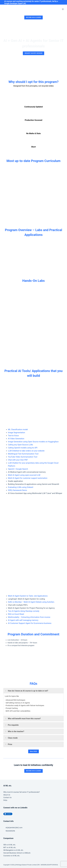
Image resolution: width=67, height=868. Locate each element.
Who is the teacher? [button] (14, 731)
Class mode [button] (11, 738)
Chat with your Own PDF (18, 460)
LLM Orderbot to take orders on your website (26, 451)
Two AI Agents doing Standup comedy (24, 611)
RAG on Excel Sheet (16, 614)
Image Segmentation (16, 433)
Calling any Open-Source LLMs (20, 445)
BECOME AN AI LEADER (34, 17)
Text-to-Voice (13, 436)
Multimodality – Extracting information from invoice (29, 617)
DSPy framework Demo (17, 490)
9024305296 (10, 831)
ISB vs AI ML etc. (10, 845)
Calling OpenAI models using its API (23, 448)
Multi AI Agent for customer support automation (28, 478)
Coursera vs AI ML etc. (12, 856)
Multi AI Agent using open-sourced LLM (24, 475)
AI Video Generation (16, 439)
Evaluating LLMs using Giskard (21, 487)
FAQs (5, 800)
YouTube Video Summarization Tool (23, 457)
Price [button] (8, 744)
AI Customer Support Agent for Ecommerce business (30, 623)
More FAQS (33, 751)
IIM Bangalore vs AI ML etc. (13, 850)
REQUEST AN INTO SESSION (33, 53)
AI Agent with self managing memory (23, 620)
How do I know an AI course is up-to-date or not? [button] (26, 691)
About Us (7, 795)
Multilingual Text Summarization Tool (23, 454)
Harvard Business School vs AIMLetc (17, 853)
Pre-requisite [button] (12, 725)
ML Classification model (18, 429)
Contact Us (7, 797)
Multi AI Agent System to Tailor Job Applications (28, 596)
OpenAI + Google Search (18, 469)
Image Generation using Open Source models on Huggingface (33, 442)
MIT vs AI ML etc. (10, 847)
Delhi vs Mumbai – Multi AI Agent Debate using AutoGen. (31, 602)
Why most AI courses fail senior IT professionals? (22, 792)
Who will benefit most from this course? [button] (23, 719)
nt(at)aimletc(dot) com (14, 828)
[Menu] (63, 9)
